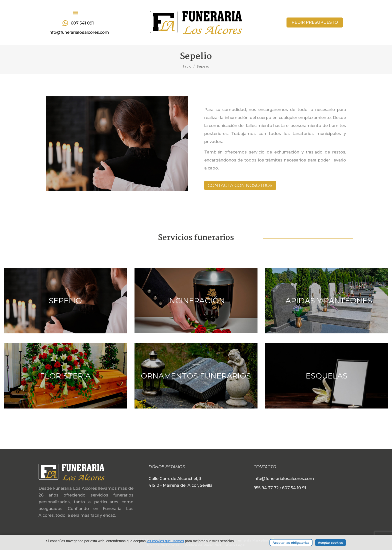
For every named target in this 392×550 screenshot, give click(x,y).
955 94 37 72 (267, 488)
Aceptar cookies (330, 543)
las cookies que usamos (165, 541)
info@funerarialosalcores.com (79, 32)
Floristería (65, 376)
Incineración (196, 301)
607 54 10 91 (294, 488)
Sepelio (65, 301)
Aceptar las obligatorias (291, 543)
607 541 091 (77, 23)
